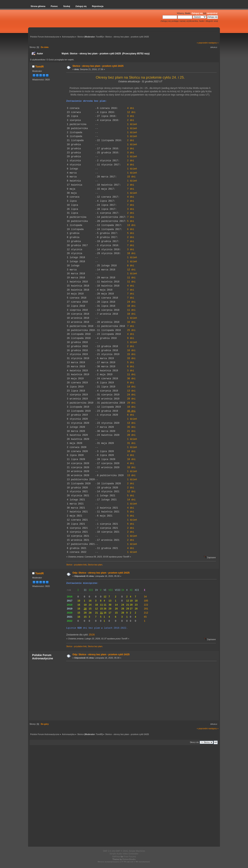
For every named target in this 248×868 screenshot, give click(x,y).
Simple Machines (137, 851)
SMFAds (116, 857)
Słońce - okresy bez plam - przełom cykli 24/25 (98, 66)
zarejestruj (212, 13)
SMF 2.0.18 (108, 851)
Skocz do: (195, 742)
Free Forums (130, 857)
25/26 (92, 635)
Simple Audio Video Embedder (124, 854)
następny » (213, 43)
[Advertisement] (140, 691)
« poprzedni (202, 43)
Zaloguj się (197, 13)
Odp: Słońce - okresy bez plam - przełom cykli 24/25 (101, 573)
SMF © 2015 (122, 851)
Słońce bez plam (95, 565)
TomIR (99, 37)
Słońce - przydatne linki (76, 565)
